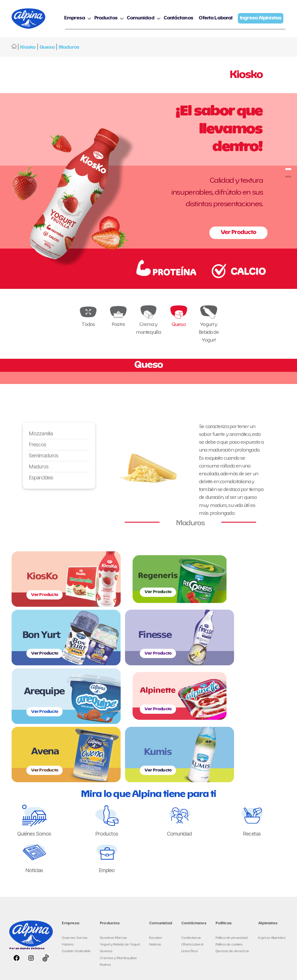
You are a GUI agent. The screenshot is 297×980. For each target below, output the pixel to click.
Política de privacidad (232, 830)
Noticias (155, 837)
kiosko (288, 188)
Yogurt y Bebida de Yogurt (120, 837)
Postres (105, 857)
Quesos (106, 844)
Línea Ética (190, 844)
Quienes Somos (75, 830)
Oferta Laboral (267, 16)
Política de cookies (229, 837)
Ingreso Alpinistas (272, 830)
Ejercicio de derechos (232, 844)
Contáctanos (229, 16)
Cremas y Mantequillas (118, 851)
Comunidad (192, 16)
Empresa (126, 16)
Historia (68, 837)
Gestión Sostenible (76, 844)
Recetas (155, 830)
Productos (157, 16)
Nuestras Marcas (113, 830)
